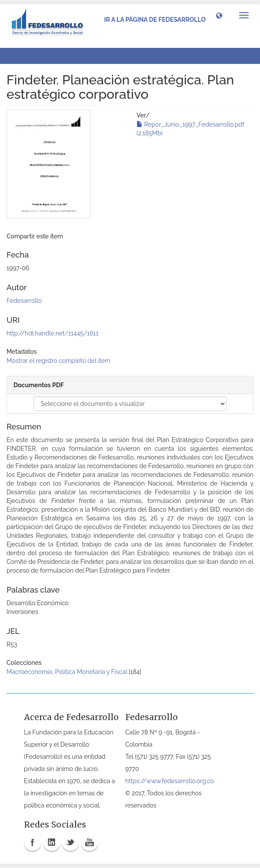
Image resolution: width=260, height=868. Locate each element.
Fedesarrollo (24, 301)
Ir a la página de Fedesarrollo (155, 20)
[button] (219, 15)
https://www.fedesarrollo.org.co (170, 781)
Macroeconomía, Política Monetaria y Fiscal (67, 672)
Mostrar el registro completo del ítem (58, 361)
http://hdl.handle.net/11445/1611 (52, 333)
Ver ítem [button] (28, 56)
